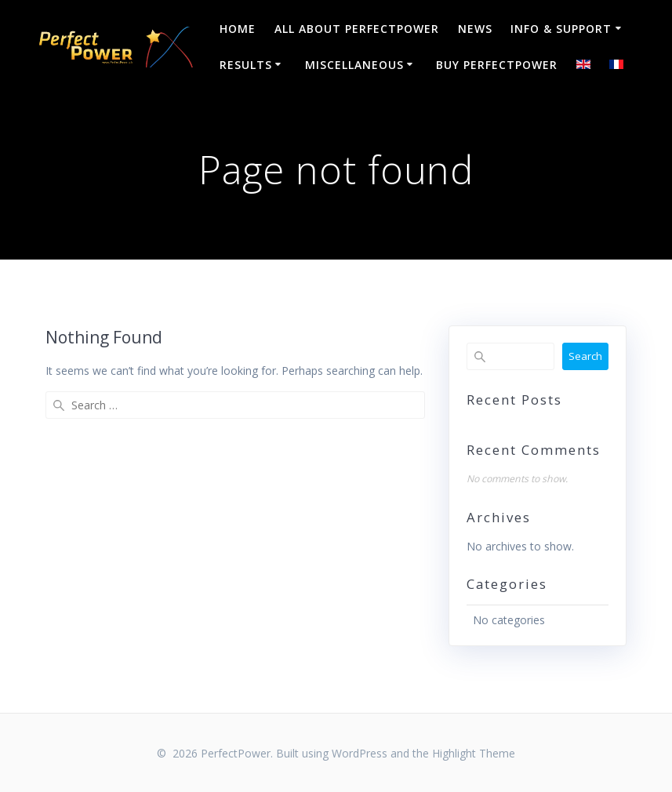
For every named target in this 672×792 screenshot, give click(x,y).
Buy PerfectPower (497, 65)
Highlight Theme (474, 753)
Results (246, 65)
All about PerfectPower (357, 29)
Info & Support (561, 29)
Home (238, 29)
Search (585, 356)
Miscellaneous (354, 65)
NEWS (475, 29)
